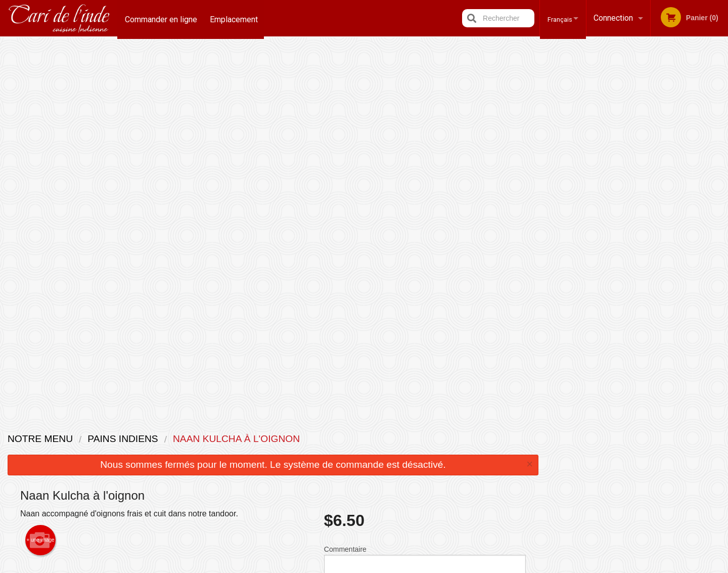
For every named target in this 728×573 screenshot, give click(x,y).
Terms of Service (381, 566)
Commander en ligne (161, 18)
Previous (554, 140)
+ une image (40, 169)
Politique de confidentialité (433, 468)
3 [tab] (630, 205)
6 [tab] (675, 205)
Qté (355, 232)
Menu (338, 438)
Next (720, 140)
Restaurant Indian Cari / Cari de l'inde (207, 425)
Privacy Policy (326, 566)
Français (556, 18)
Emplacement (235, 18)
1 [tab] (600, 205)
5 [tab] (660, 205)
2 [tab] (615, 205)
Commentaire (425, 191)
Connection (613, 18)
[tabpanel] (637, 140)
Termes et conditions (443, 451)
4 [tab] (645, 205)
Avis (420, 438)
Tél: (529, 463)
